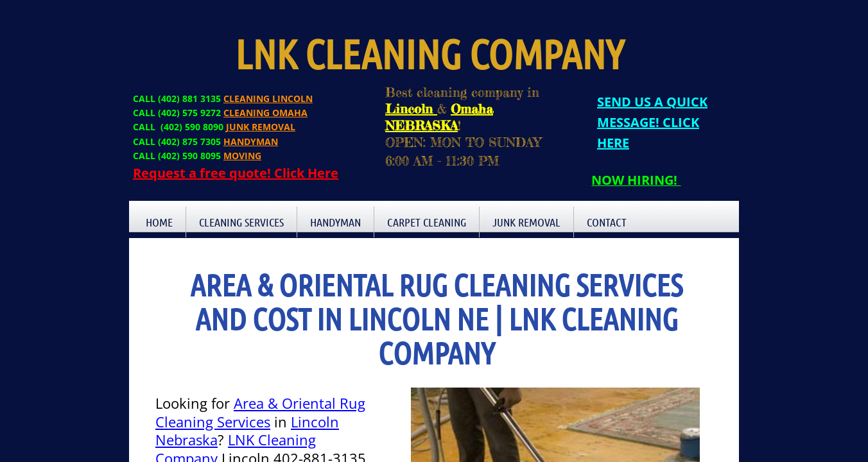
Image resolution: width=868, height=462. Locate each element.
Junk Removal (526, 222)
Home (159, 222)
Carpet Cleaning (427, 222)
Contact (607, 222)
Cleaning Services (241, 222)
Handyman (335, 222)
